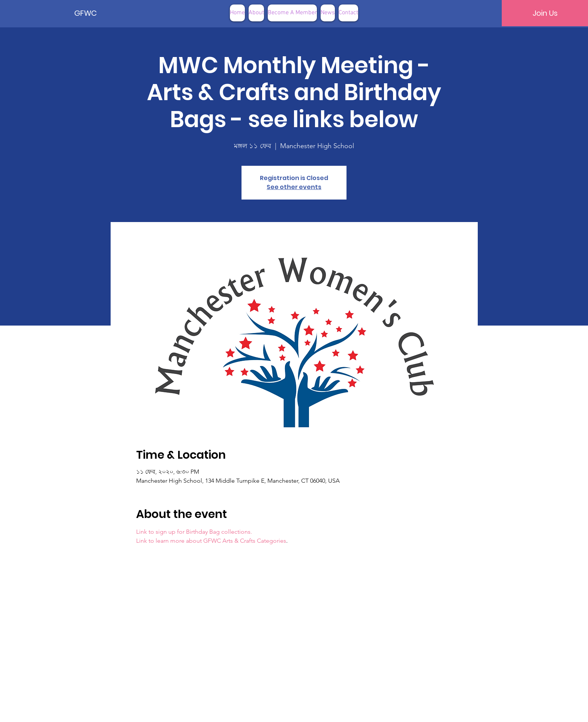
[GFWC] (100, 13)
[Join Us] (545, 13)
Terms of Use (332, 710)
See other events (294, 187)
